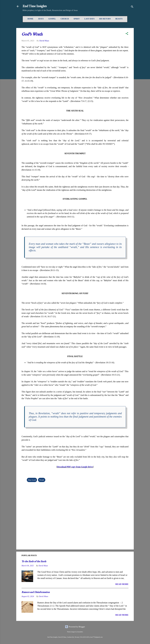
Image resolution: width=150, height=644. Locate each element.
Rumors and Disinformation (36, 592)
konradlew (80, 632)
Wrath (42, 480)
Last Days (89, 19)
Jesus (41, 19)
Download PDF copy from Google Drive (75, 467)
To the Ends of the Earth (34, 562)
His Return (105, 19)
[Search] (132, 7)
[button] (127, 34)
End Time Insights (35, 6)
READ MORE (122, 584)
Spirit (77, 19)
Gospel (52, 19)
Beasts (119, 19)
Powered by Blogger (75, 627)
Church (65, 19)
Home (30, 19)
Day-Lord (32, 480)
